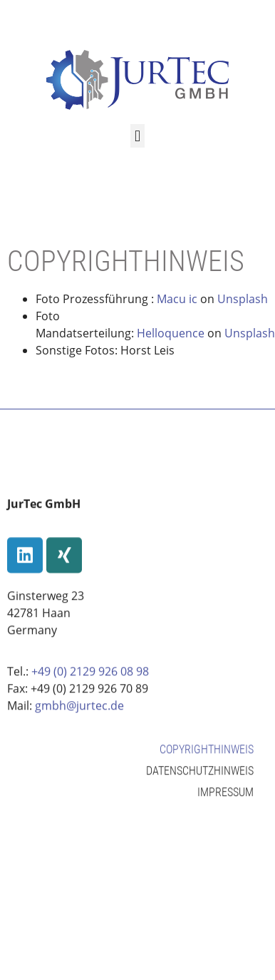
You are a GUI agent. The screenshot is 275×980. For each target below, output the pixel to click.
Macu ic (177, 299)
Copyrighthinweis (207, 764)
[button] (137, 136)
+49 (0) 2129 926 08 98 (90, 686)
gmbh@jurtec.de (79, 720)
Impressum (225, 806)
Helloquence (171, 333)
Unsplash (243, 299)
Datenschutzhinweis (200, 785)
